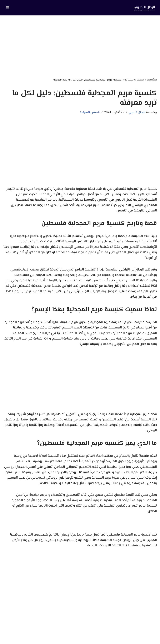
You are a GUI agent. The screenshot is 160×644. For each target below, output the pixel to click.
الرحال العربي (137, 113)
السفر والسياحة (134, 80)
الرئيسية (152, 80)
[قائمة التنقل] (8, 8)
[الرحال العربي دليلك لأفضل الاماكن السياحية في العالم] (144, 8)
